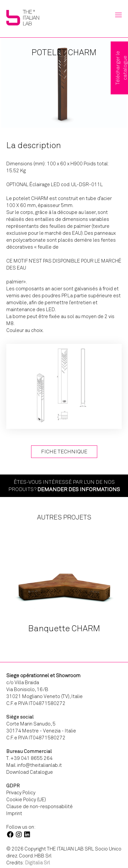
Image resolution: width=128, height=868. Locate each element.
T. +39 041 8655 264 (29, 758)
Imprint (14, 813)
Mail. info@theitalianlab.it (34, 765)
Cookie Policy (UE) (26, 800)
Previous (17, 588)
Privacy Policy (21, 793)
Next (117, 588)
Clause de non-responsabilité (40, 806)
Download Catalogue (30, 772)
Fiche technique (64, 452)
